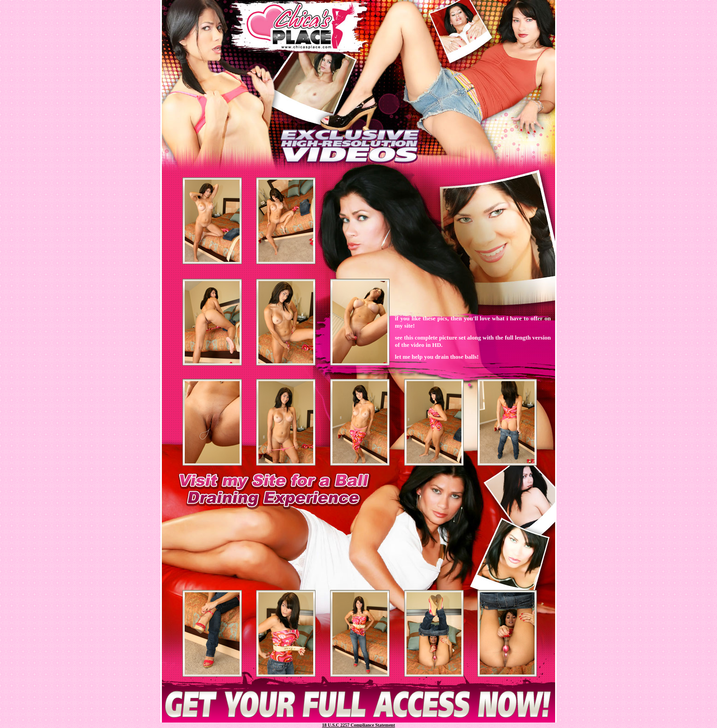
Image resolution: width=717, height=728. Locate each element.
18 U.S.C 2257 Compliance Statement (358, 725)
